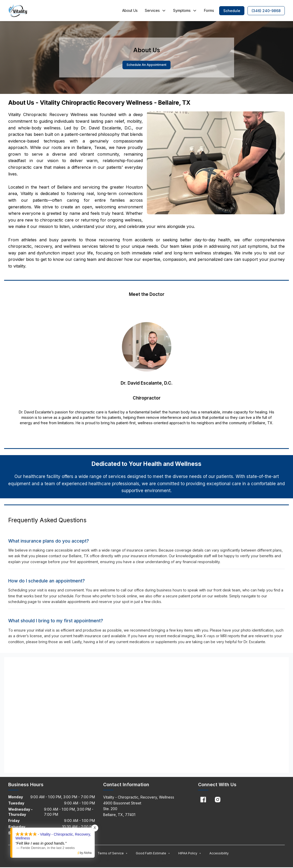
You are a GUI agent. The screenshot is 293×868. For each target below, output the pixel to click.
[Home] (18, 11)
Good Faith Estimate (153, 854)
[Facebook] (203, 800)
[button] (232, 11)
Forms (209, 10)
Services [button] (155, 10)
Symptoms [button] (185, 10)
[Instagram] (218, 800)
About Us (130, 10)
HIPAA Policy (190, 854)
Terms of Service (113, 854)
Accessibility (219, 854)
